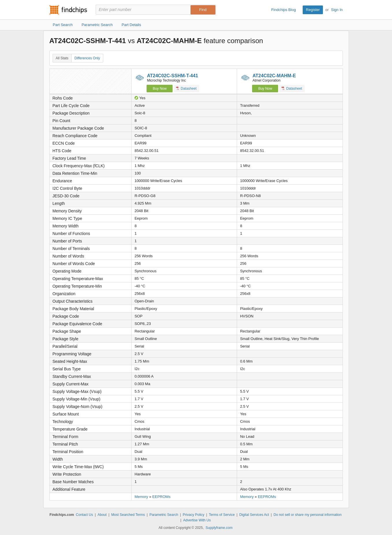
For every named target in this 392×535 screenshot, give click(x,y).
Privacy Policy (194, 515)
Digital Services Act (254, 515)
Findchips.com (68, 10)
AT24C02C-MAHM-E (274, 76)
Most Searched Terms (128, 515)
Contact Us (84, 515)
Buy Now (160, 89)
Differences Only (87, 58)
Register (313, 10)
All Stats (62, 58)
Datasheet (186, 88)
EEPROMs (161, 497)
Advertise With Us (197, 520)
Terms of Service (222, 515)
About (102, 515)
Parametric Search (164, 515)
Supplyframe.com (219, 528)
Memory (141, 497)
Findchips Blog (283, 10)
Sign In (337, 10)
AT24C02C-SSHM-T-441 (172, 76)
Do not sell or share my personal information (307, 515)
